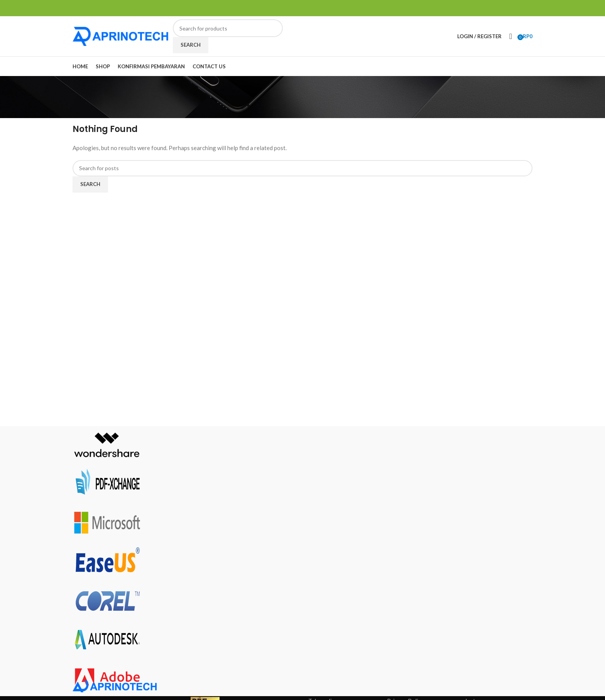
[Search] (228, 28)
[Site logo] (121, 36)
